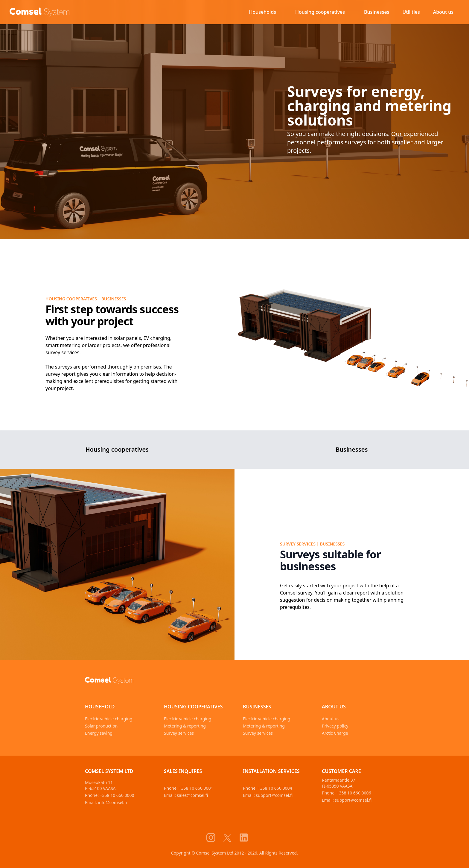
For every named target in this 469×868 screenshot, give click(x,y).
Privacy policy (335, 726)
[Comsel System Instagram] (214, 838)
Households (263, 12)
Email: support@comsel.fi (268, 795)
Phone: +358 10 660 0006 (347, 793)
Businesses (377, 12)
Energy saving (99, 733)
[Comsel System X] (231, 838)
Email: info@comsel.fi (106, 802)
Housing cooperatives (320, 12)
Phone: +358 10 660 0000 (110, 795)
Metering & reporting (185, 726)
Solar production (101, 726)
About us (443, 12)
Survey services (179, 733)
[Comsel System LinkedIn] (247, 838)
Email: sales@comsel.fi (186, 795)
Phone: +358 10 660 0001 (189, 788)
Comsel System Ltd (109, 771)
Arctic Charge (335, 733)
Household (100, 707)
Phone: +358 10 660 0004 (268, 788)
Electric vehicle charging (109, 719)
